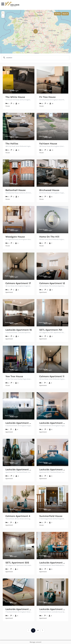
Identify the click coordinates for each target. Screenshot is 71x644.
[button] (36, 31)
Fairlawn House (48, 144)
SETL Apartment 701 (51, 330)
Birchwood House (49, 190)
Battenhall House (16, 190)
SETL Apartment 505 (17, 563)
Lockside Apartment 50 (52, 470)
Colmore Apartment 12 (52, 283)
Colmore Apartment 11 (52, 376)
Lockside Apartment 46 (19, 609)
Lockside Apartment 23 (19, 423)
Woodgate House (15, 237)
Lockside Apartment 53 (19, 470)
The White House (15, 97)
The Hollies (12, 144)
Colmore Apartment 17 (18, 283)
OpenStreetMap (62, 53)
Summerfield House (51, 516)
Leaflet (55, 53)
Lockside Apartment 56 (52, 609)
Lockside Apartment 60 (52, 423)
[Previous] (29, 630)
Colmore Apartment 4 (18, 516)
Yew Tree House (14, 376)
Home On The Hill (49, 237)
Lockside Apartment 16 (19, 330)
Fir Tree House (47, 97)
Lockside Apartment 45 (52, 563)
